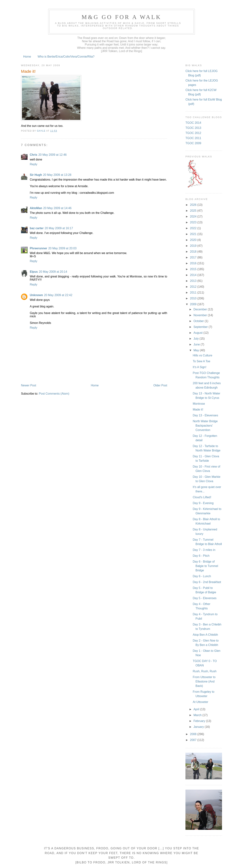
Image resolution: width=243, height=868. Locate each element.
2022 (194, 228)
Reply (34, 164)
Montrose (199, 404)
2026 (194, 205)
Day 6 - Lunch (202, 576)
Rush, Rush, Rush (205, 671)
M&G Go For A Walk (121, 17)
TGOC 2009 (193, 143)
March (198, 715)
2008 (194, 734)
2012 (194, 287)
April (197, 709)
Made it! (198, 410)
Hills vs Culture (203, 355)
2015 (194, 269)
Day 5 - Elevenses (205, 598)
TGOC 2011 (193, 138)
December (201, 309)
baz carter (37, 228)
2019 (194, 246)
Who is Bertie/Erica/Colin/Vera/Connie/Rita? (66, 57)
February (200, 721)
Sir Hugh (36, 175)
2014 (194, 275)
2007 (194, 740)
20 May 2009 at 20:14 (53, 272)
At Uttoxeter (200, 702)
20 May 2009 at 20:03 (62, 248)
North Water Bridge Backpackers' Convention (205, 426)
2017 (194, 257)
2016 (194, 263)
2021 (194, 234)
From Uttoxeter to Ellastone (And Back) (204, 681)
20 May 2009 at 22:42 (58, 295)
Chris (34, 155)
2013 (194, 281)
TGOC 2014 (193, 123)
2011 (194, 293)
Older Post (160, 385)
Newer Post (29, 385)
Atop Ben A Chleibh (205, 635)
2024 (194, 216)
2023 (194, 222)
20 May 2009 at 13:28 (57, 175)
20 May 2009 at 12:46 (53, 155)
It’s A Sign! (200, 367)
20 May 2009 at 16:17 (59, 228)
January (199, 727)
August (198, 333)
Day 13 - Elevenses (205, 415)
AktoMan (36, 208)
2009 (194, 304)
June (197, 344)
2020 (194, 240)
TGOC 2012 (193, 133)
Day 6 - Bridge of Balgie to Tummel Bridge (205, 566)
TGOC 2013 (193, 128)
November (201, 315)
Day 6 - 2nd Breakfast (207, 582)
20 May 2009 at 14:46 (57, 208)
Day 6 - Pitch (201, 556)
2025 (194, 211)
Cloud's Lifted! (202, 497)
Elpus (34, 272)
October (199, 321)
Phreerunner (38, 248)
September (201, 327)
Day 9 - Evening (203, 503)
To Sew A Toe (202, 361)
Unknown (36, 295)
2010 (194, 298)
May (197, 350)
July (197, 339)
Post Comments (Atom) (54, 394)
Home (27, 57)
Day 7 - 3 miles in (204, 550)
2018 (194, 252)
